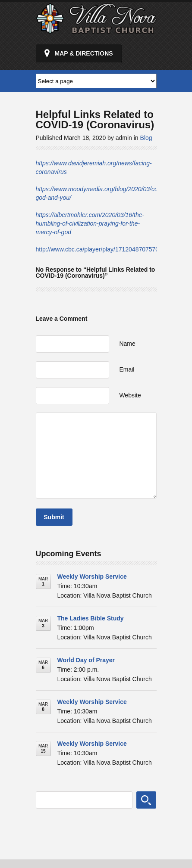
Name (127, 344)
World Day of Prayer (86, 660)
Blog (146, 138)
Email (127, 369)
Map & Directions (84, 53)
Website (130, 395)
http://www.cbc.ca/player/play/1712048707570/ (98, 249)
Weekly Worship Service (92, 577)
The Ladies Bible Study (91, 618)
